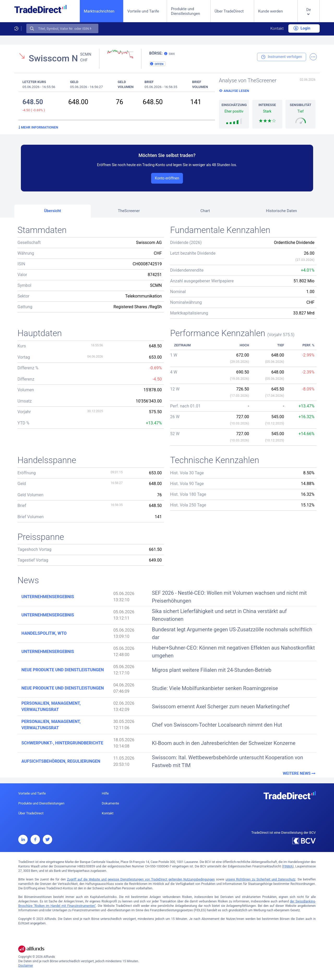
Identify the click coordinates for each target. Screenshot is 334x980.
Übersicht (53, 211)
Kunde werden (270, 11)
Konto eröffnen (167, 178)
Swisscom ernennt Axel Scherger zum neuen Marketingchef (221, 707)
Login (302, 28)
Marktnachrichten (99, 11)
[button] (309, 15)
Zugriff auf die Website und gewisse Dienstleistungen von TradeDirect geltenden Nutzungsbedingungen (141, 879)
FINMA (288, 866)
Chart (205, 211)
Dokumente (110, 803)
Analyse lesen (236, 91)
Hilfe (105, 793)
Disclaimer (26, 966)
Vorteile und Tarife (143, 11)
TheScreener (129, 211)
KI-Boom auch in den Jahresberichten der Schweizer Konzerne (224, 743)
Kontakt (277, 28)
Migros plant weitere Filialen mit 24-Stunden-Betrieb (212, 670)
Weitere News (300, 773)
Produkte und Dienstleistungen (186, 11)
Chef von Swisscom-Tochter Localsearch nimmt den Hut (217, 725)
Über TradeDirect (229, 11)
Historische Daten (281, 211)
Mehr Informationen (38, 127)
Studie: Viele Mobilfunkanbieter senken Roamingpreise (215, 688)
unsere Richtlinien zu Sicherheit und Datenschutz (260, 879)
